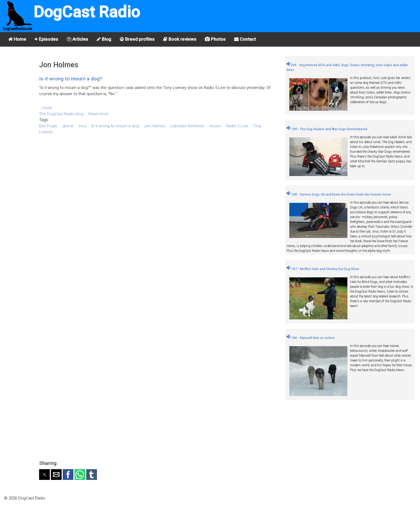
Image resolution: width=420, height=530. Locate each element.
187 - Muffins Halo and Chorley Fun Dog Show (323, 269)
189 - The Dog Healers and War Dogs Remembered (327, 129)
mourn (215, 126)
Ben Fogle (48, 126)
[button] (44, 475)
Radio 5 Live (237, 126)
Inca (82, 126)
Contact (245, 39)
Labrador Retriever (187, 126)
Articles (77, 39)
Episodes (46, 39)
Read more (98, 114)
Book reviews (180, 39)
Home (17, 39)
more (47, 108)
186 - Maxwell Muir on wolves (311, 338)
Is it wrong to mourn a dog (115, 126)
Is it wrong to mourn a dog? (71, 79)
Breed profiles (137, 39)
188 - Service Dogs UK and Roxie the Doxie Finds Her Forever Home (339, 195)
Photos (215, 39)
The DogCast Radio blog (61, 114)
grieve (68, 126)
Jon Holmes (155, 126)
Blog (104, 39)
